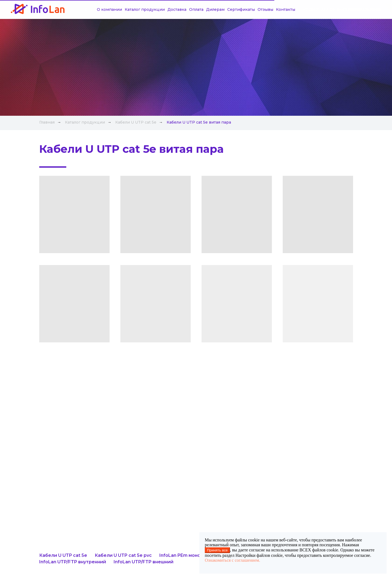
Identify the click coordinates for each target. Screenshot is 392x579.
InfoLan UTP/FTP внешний (144, 562)
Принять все (217, 550)
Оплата (184, 9)
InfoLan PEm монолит (184, 555)
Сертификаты (229, 9)
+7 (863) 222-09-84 (323, 9)
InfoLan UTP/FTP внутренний (73, 562)
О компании (98, 9)
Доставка (165, 9)
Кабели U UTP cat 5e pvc (123, 555)
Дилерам (203, 9)
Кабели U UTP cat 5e (136, 122)
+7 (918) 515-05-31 (363, 9)
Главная (47, 122)
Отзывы (253, 9)
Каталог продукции (133, 9)
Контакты (274, 9)
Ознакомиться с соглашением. (232, 560)
